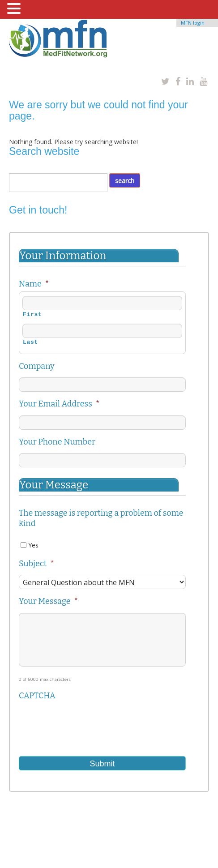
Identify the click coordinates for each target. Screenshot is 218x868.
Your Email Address (59, 404)
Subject (36, 564)
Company (37, 366)
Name (34, 284)
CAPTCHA (37, 696)
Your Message (48, 601)
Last (30, 342)
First (32, 315)
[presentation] (87, 724)
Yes (33, 545)
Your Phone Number (57, 442)
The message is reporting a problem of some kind (101, 518)
